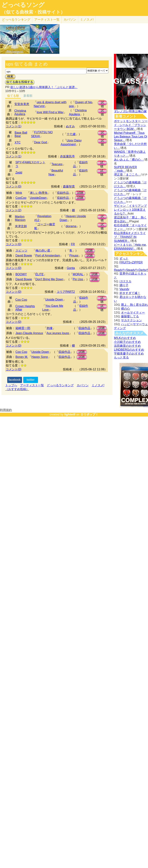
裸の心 (125, 309)
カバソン (70, 20)
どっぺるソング (23, 5)
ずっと (124, 258)
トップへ (11, 385)
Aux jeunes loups (58, 333)
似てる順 (13, 96)
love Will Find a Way (50, 112)
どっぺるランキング (60, 385)
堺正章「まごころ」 (127, 175)
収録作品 (63, 193)
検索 (10, 76)
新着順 (28, 96)
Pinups (74, 256)
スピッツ (21, 251)
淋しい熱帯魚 (39, 193)
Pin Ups (78, 279)
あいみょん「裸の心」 (129, 160)
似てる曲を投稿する (20, 82)
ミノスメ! (87, 20)
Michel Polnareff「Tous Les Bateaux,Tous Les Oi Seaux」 (131, 136)
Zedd (19, 173)
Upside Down (54, 300)
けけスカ (125, 281)
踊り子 (124, 285)
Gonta (71, 268)
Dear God (40, 142)
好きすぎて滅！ (130, 293)
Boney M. (22, 357)
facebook (15, 380)
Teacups (57, 164)
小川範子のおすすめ (127, 342)
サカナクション (131, 320)
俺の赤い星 (43, 251)
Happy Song (40, 357)
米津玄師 (21, 226)
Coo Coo (21, 300)
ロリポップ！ (89, 414)
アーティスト (47, 20)
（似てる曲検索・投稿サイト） (33, 12)
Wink (19, 193)
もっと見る (121, 357)
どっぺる (16, 20)
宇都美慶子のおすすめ (129, 354)
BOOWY (21, 274)
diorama (71, 226)
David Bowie (24, 256)
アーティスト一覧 (32, 385)
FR (73, 244)
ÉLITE (39, 274)
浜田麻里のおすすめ (127, 346)
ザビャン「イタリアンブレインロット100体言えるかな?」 (130, 210)
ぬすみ (70, 126)
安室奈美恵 (22, 104)
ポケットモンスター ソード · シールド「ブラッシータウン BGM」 (131, 125)
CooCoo (21, 198)
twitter (31, 380)
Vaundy (124, 289)
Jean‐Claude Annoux (29, 333)
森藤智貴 (69, 186)
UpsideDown (38, 198)
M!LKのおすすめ (125, 338)
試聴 (102, 103)
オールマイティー (133, 313)
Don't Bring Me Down (49, 279)
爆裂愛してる (130, 316)
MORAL (78, 274)
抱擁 (50, 328)
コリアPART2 (66, 292)
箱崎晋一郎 (23, 328)
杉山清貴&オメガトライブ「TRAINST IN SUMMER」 (130, 237)
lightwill (70, 414)
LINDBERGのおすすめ (129, 350)
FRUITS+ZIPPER (131, 262)
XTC (17, 142)
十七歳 (71, 134)
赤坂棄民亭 (67, 156)
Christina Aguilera (20, 112)
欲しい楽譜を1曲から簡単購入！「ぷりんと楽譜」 (44, 87)
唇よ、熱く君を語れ (134, 305)
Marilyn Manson (20, 218)
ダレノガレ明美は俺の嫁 (130, 111)
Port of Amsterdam (48, 256)
